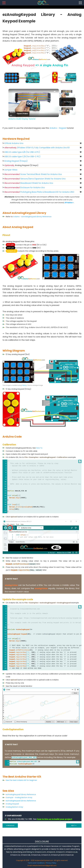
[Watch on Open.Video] (19, 114)
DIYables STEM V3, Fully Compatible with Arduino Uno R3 (37, 148)
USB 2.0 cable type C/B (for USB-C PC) (22, 157)
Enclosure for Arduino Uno (25, 188)
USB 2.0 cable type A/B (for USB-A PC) (22, 152)
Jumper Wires (11, 170)
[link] (12, 92)
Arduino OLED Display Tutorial (29, 92)
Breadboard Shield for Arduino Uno (29, 183)
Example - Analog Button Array (19, 798)
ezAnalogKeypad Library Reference (21, 794)
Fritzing (24, 385)
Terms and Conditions (36, 863)
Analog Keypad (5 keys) (16, 161)
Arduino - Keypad (58, 128)
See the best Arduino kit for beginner (21, 780)
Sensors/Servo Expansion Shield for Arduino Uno (35, 179)
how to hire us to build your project (55, 819)
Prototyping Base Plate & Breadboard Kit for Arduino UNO (39, 192)
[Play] (67, 111)
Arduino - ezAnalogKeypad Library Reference (32, 217)
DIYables (69, 203)
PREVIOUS (10, 825)
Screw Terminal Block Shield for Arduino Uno (33, 174)
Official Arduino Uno (14, 143)
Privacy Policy (51, 863)
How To (39, 448)
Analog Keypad (12, 804)
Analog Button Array (14, 807)
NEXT (74, 825)
